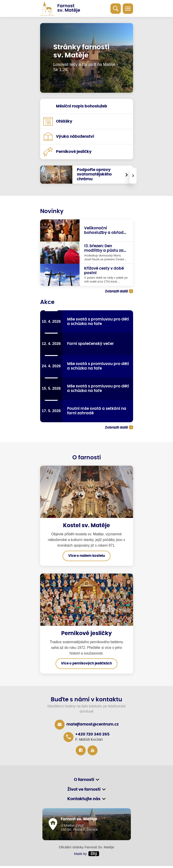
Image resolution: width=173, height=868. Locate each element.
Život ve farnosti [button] (84, 791)
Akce (47, 302)
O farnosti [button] (84, 781)
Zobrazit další (117, 291)
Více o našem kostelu (87, 557)
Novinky (52, 211)
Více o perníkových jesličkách (86, 665)
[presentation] (133, 176)
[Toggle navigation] (128, 9)
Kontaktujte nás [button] (84, 801)
